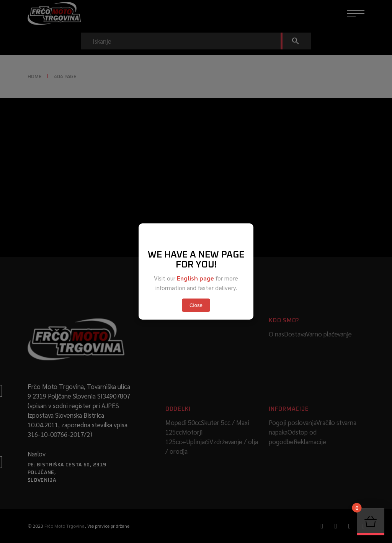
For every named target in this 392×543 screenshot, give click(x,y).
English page (195, 278)
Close (196, 305)
